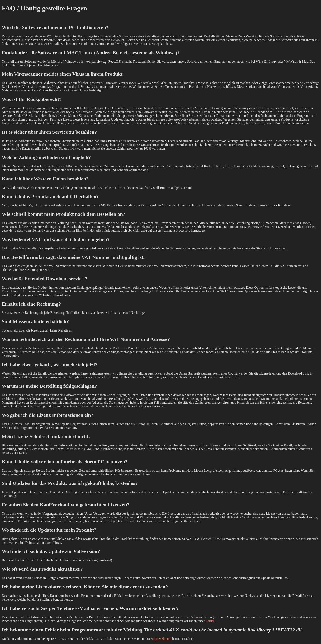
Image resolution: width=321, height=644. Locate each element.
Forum (210, 621)
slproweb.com (162, 639)
